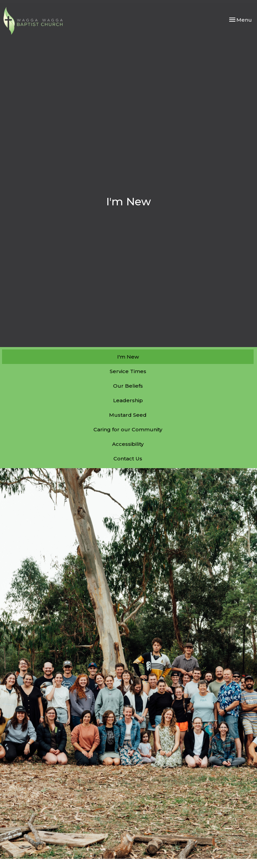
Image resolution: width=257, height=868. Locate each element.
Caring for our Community (128, 429)
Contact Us (128, 459)
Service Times (128, 371)
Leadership (128, 400)
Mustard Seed (128, 415)
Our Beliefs (128, 386)
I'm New (128, 357)
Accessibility (128, 444)
